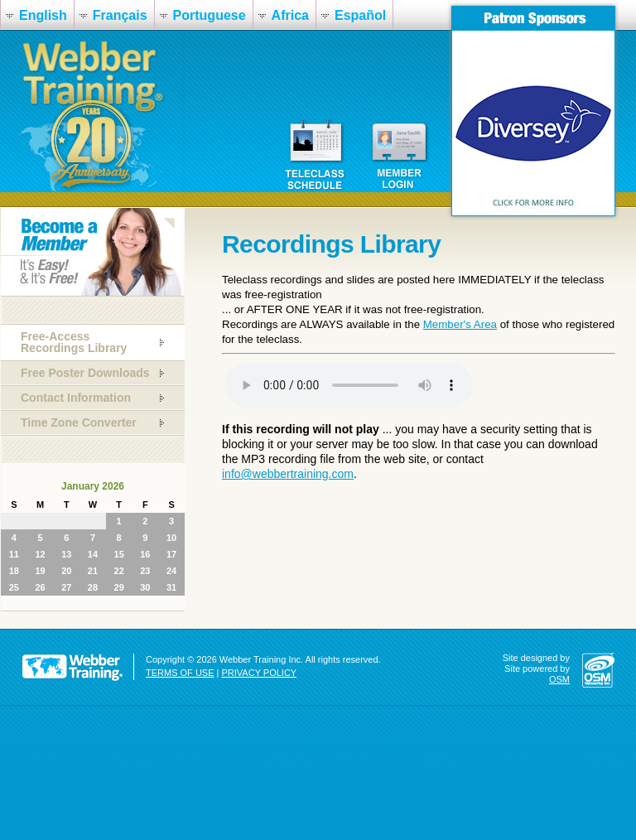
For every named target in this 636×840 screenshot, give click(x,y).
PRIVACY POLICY (260, 673)
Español (360, 15)
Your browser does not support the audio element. (349, 385)
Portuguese (210, 15)
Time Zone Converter (79, 422)
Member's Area (460, 324)
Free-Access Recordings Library (74, 342)
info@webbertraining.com (288, 474)
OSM (559, 679)
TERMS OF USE (180, 673)
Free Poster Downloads (85, 373)
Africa (290, 15)
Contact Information (76, 398)
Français (120, 15)
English (43, 15)
